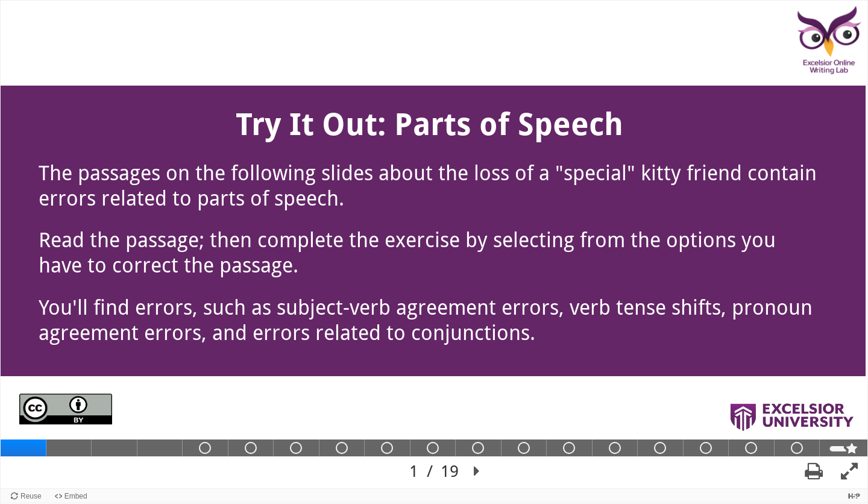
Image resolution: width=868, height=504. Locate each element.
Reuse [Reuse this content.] (31, 496)
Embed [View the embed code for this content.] (76, 496)
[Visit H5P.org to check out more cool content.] (854, 496)
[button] (477, 471)
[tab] (24, 448)
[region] (434, 244)
